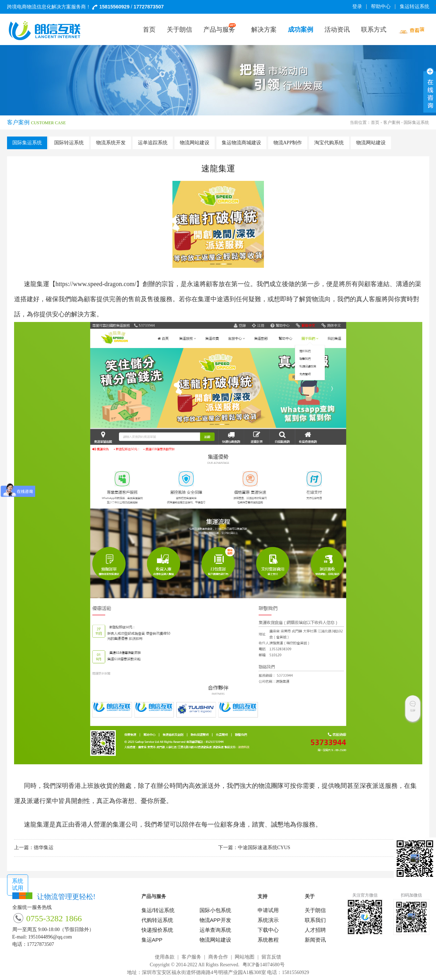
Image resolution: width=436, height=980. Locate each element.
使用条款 (165, 957)
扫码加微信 (411, 895)
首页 (375, 122)
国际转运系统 (69, 143)
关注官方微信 (365, 895)
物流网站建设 (195, 143)
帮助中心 (381, 7)
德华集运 (44, 848)
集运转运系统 (416, 7)
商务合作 (218, 957)
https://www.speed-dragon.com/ (96, 284)
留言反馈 (271, 957)
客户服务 (191, 957)
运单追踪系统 (153, 143)
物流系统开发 (111, 143)
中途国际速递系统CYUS (264, 848)
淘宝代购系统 (329, 143)
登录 (357, 7)
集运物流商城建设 (241, 143)
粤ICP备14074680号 (264, 965)
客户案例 (392, 122)
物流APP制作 (288, 143)
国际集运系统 (27, 143)
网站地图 (245, 957)
